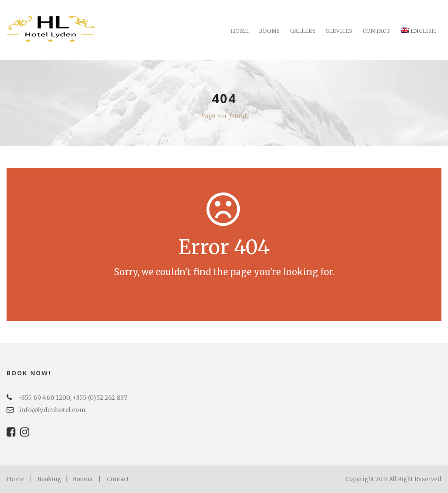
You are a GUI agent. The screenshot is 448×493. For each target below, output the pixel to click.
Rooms (269, 31)
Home (240, 31)
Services (339, 31)
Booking (49, 479)
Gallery (303, 31)
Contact (376, 31)
